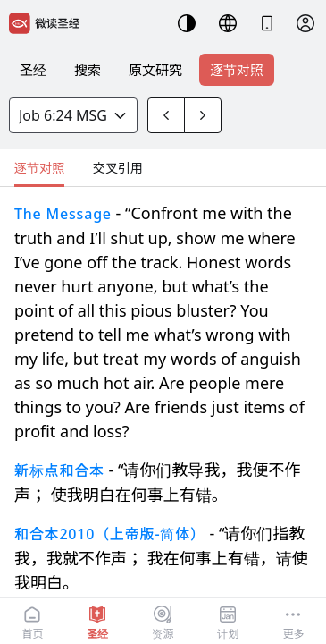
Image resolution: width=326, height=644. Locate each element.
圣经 (33, 70)
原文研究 (155, 70)
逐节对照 (237, 70)
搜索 (88, 70)
